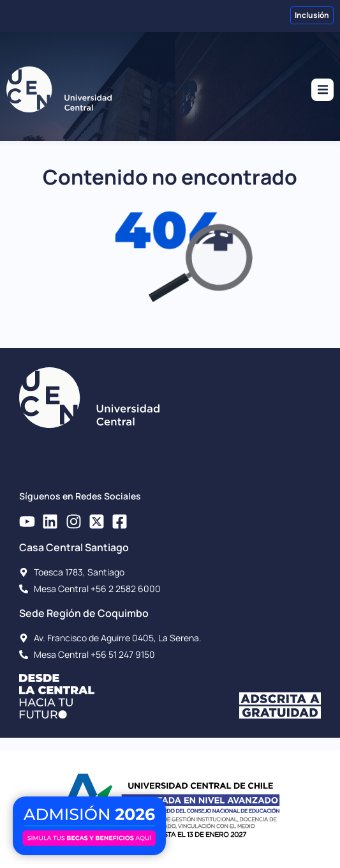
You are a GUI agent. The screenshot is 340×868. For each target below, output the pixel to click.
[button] (322, 90)
